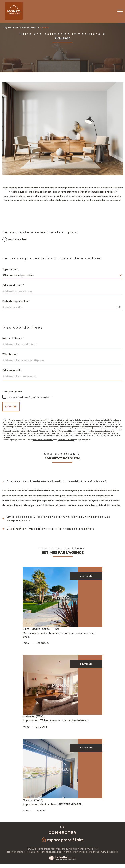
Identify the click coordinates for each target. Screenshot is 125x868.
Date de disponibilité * (16, 301)
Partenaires (80, 852)
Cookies (113, 852)
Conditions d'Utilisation (66, 440)
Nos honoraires (16, 852)
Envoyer (11, 406)
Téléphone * (10, 355)
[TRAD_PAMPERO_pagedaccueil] (14, 19)
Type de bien (10, 269)
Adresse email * (12, 370)
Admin (67, 852)
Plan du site (33, 852)
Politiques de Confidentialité (43, 440)
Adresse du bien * (13, 285)
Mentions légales (52, 852)
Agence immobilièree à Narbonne (20, 27)
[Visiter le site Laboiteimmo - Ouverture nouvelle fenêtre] (63, 859)
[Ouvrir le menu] (120, 11)
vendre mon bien (17, 239)
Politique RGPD (98, 852)
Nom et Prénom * (13, 338)
